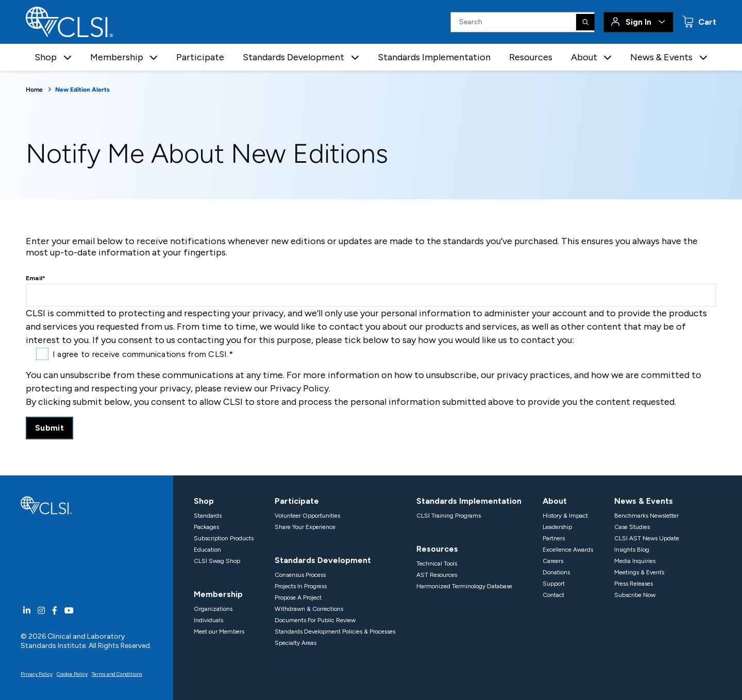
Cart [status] (706, 22)
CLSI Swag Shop (217, 561)
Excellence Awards (568, 550)
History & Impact (565, 516)
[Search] (585, 22)
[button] (68, 57)
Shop (204, 501)
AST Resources (437, 575)
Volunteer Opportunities (307, 516)
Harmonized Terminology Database (464, 586)
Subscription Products (224, 538)
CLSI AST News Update (647, 538)
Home (34, 90)
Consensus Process (300, 575)
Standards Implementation (434, 57)
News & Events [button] (661, 57)
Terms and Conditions (117, 674)
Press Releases (634, 584)
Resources (531, 57)
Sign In (638, 22)
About (555, 501)
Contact (553, 595)
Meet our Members (219, 631)
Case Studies (632, 527)
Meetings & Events (639, 572)
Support (554, 584)
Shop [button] (46, 57)
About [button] (584, 57)
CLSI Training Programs (449, 516)
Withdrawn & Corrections (309, 609)
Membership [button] (117, 57)
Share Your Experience (305, 527)
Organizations (213, 609)
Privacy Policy (37, 674)
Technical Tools (437, 564)
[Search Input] (522, 22)
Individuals (208, 620)
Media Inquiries (635, 561)
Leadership (557, 527)
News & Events (644, 501)
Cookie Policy (72, 674)
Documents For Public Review (315, 620)
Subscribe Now (635, 595)
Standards (208, 516)
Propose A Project (298, 597)
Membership (218, 594)
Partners (554, 538)
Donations (556, 572)
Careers (553, 561)
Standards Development (323, 560)
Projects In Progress (301, 586)
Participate (200, 57)
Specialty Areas (296, 643)
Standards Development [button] (293, 57)
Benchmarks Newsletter (646, 516)
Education (207, 550)
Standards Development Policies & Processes (335, 631)
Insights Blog (632, 550)
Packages (206, 527)
